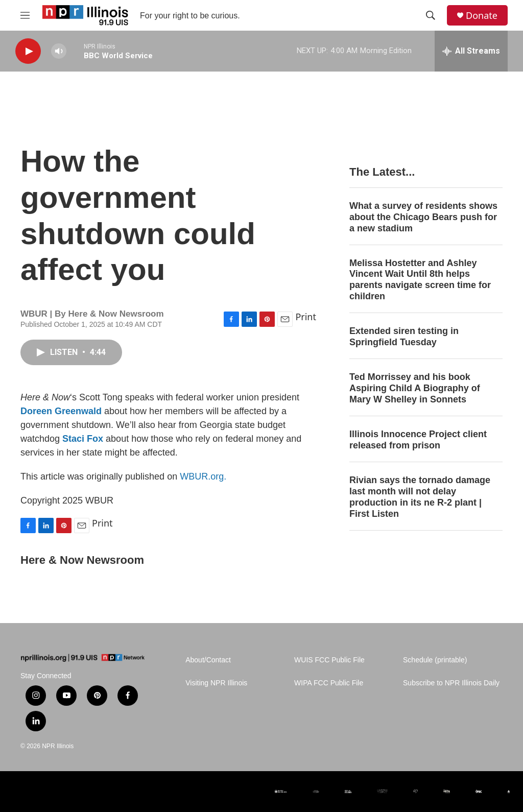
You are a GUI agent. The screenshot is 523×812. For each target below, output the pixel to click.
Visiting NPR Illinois (216, 683)
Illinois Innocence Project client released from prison (418, 440)
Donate (482, 16)
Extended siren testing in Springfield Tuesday (404, 337)
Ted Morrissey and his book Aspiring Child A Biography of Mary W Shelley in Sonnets (415, 388)
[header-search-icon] (431, 15)
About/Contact (208, 660)
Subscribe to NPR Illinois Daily (451, 683)
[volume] (59, 51)
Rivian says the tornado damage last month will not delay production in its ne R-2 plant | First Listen (420, 497)
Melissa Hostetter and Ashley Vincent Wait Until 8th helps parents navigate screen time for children (420, 280)
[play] (28, 51)
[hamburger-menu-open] (25, 15)
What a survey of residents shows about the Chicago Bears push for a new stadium (423, 217)
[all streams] (471, 51)
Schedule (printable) (435, 660)
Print (306, 317)
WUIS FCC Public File (329, 660)
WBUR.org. (203, 476)
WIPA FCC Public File (329, 683)
